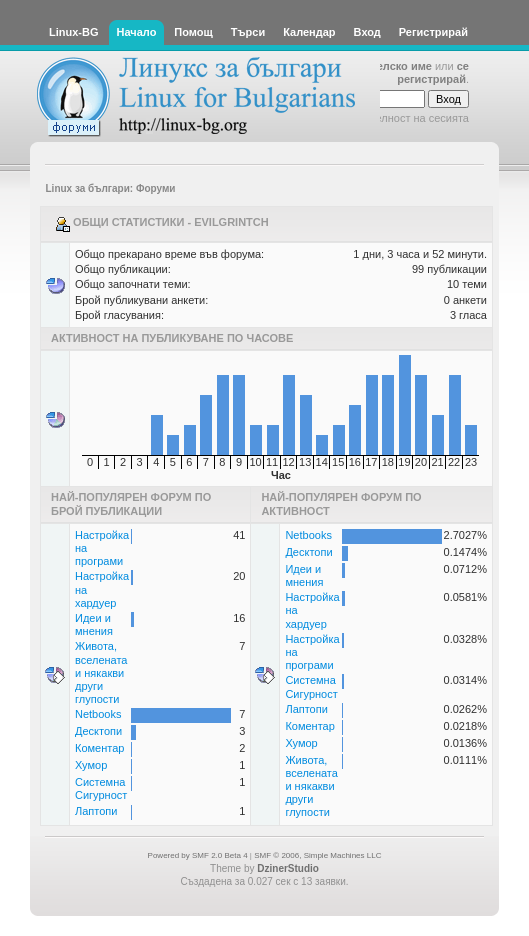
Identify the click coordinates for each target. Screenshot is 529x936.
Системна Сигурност (101, 788)
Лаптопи (96, 811)
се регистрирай (433, 72)
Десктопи (98, 731)
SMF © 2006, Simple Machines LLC (317, 855)
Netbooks (98, 714)
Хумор (91, 765)
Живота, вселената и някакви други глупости (101, 672)
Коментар (99, 748)
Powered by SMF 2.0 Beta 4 (198, 855)
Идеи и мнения (94, 624)
